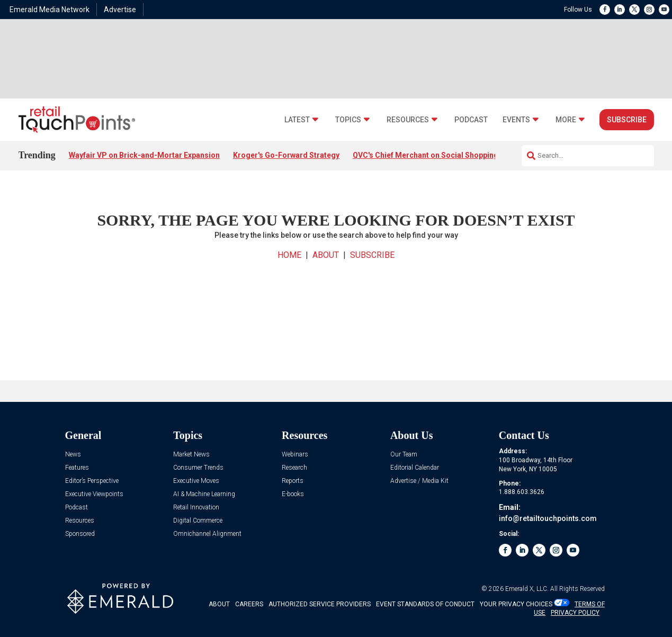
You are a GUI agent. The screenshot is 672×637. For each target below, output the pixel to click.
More (566, 120)
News (73, 455)
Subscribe (627, 120)
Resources (408, 120)
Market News (191, 455)
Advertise (120, 10)
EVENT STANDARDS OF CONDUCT (425, 604)
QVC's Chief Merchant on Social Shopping (425, 155)
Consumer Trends (198, 468)
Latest (297, 120)
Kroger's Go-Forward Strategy (286, 155)
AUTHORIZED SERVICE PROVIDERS (320, 604)
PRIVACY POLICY (575, 613)
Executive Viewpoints (94, 494)
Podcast (471, 120)
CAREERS (249, 604)
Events (516, 120)
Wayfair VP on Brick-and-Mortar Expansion (144, 155)
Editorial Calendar (415, 468)
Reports (293, 481)
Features (77, 468)
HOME (289, 255)
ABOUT (326, 255)
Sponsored (80, 534)
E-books (293, 494)
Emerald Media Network (50, 10)
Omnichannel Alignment (207, 534)
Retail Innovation (196, 508)
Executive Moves (196, 481)
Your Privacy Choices (516, 604)
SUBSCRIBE (372, 255)
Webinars (295, 455)
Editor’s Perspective (92, 481)
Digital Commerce (198, 521)
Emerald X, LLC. (527, 589)
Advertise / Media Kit (419, 481)
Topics (348, 120)
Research (294, 468)
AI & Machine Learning (204, 494)
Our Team (404, 455)
